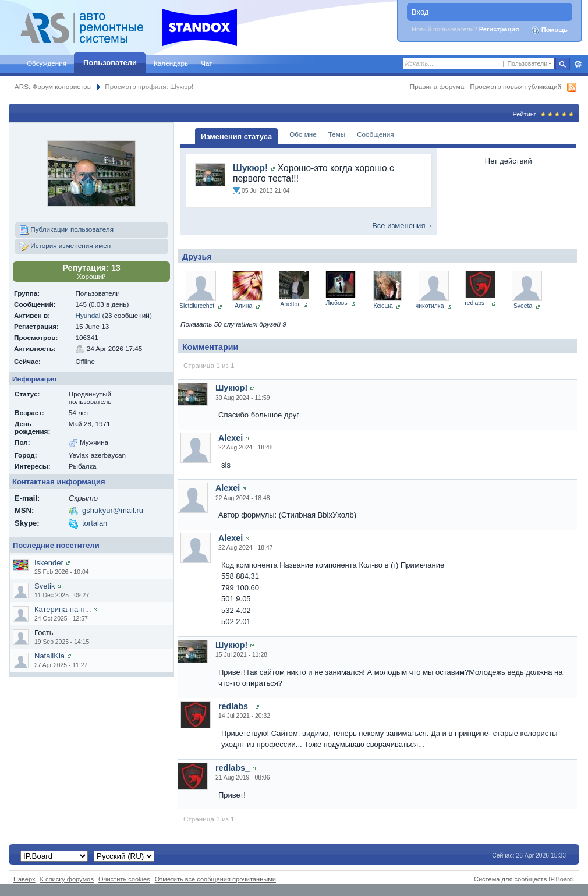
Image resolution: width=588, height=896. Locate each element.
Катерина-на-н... (63, 609)
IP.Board (561, 879)
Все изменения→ (402, 226)
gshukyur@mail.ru (113, 510)
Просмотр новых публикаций (516, 86)
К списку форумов (67, 879)
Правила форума (437, 86)
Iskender (49, 563)
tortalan (95, 523)
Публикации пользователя (66, 230)
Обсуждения (47, 63)
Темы (337, 134)
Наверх (24, 879)
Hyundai (88, 315)
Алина (243, 306)
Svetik (45, 586)
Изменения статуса (236, 137)
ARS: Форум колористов (53, 86)
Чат (206, 63)
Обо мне (303, 134)
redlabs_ (476, 303)
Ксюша (383, 306)
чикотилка (430, 306)
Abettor (290, 304)
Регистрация (499, 29)
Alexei (231, 438)
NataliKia (49, 656)
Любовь (336, 303)
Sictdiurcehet (197, 306)
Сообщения (375, 134)
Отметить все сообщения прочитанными (215, 879)
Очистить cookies (124, 879)
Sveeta (523, 306)
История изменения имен (65, 246)
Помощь (549, 30)
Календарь (171, 63)
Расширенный (578, 64)
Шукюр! (250, 168)
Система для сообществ (510, 879)
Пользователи (110, 63)
